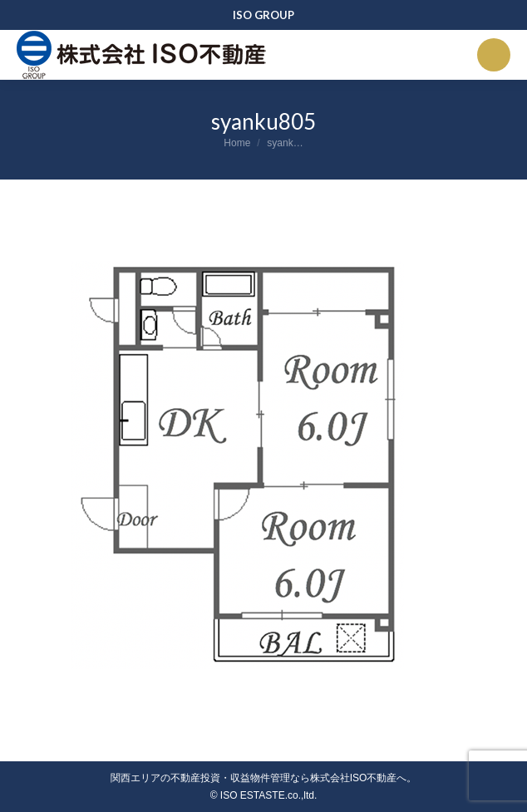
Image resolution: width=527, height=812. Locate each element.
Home (237, 143)
